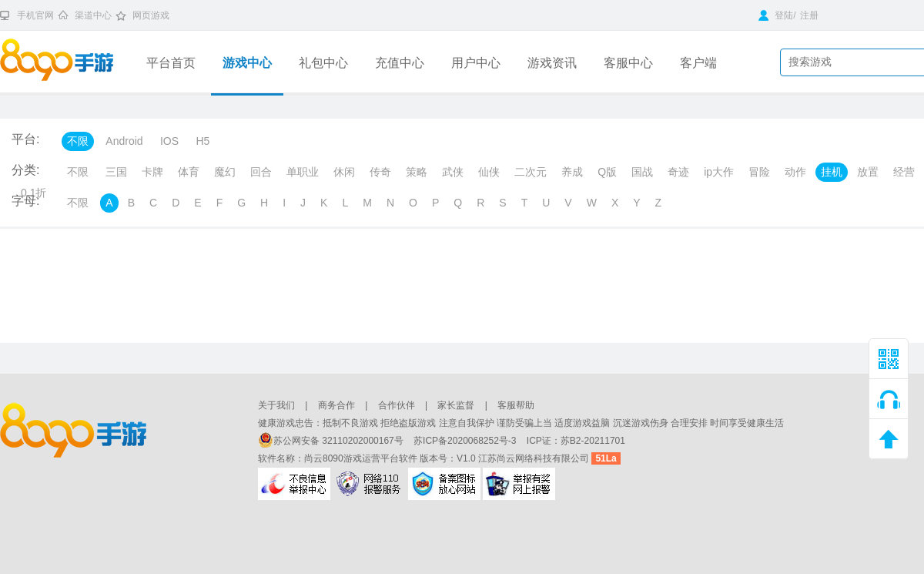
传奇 (380, 172)
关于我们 (276, 405)
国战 (642, 172)
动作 (795, 172)
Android (124, 141)
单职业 (303, 172)
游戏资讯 (552, 63)
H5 (203, 141)
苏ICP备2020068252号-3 (466, 441)
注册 (809, 15)
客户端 (698, 63)
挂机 (832, 172)
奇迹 (678, 172)
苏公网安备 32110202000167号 (332, 441)
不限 (78, 141)
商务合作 (336, 405)
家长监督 (456, 405)
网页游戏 (151, 15)
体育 (189, 172)
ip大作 (719, 172)
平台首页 (171, 63)
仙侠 (489, 172)
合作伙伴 (397, 405)
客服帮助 (516, 405)
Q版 (607, 172)
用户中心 (476, 63)
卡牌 (152, 172)
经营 (904, 172)
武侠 (453, 172)
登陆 (776, 15)
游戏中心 (247, 63)
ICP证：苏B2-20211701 (576, 441)
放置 (868, 172)
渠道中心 (93, 15)
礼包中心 (323, 63)
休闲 (344, 172)
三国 (116, 172)
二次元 (531, 172)
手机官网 (35, 15)
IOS (169, 141)
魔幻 (225, 172)
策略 (417, 172)
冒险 (759, 172)
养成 (572, 172)
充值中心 (400, 63)
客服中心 (628, 63)
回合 (261, 172)
